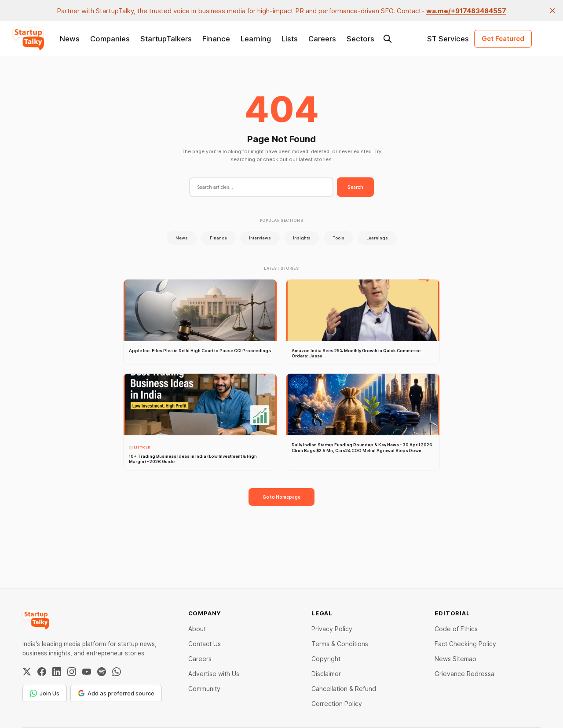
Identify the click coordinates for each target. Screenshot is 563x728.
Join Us (45, 693)
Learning (256, 39)
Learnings (377, 238)
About (197, 629)
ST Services (448, 39)
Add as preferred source (116, 693)
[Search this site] (388, 39)
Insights (302, 238)
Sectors (360, 39)
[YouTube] (87, 672)
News (70, 39)
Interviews (260, 238)
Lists (290, 39)
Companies (110, 39)
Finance (216, 39)
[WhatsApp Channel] (117, 672)
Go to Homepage (281, 497)
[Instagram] (72, 672)
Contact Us (205, 644)
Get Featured (503, 39)
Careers (322, 39)
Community (204, 689)
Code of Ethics (456, 629)
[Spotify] (102, 672)
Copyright (326, 659)
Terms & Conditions (340, 644)
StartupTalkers (166, 39)
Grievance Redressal (465, 674)
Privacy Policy (332, 629)
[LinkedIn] (57, 672)
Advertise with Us (214, 674)
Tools (338, 238)
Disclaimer (326, 674)
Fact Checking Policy (465, 644)
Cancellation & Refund (344, 689)
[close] (552, 11)
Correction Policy (337, 704)
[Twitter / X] (27, 672)
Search (355, 187)
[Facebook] (42, 672)
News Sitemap (455, 659)
